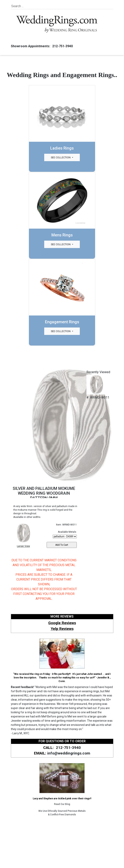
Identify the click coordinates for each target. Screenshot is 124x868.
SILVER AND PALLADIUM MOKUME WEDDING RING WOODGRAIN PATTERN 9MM (44, 493)
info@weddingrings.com (69, 753)
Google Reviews (62, 623)
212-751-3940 (62, 46)
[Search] (30, 6)
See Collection (61, 157)
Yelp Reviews (62, 629)
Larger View (23, 546)
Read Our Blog (62, 804)
